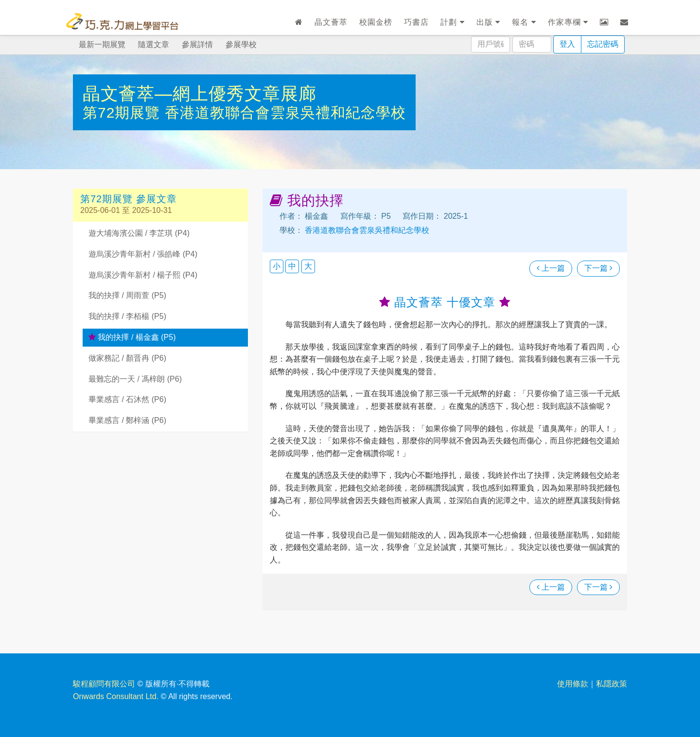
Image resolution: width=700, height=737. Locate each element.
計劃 (452, 22)
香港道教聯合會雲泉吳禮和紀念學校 (285, 113)
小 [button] (277, 266)
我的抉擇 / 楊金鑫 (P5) (132, 337)
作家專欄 (568, 22)
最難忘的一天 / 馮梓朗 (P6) (135, 379)
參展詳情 (197, 44)
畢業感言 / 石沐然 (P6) (127, 399)
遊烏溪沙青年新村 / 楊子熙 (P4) (143, 275)
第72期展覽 (124, 113)
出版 (488, 22)
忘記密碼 (603, 44)
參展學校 (241, 44)
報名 (524, 22)
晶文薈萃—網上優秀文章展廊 (200, 94)
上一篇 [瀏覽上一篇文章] (551, 268)
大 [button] (308, 266)
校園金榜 (376, 22)
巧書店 (416, 22)
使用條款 (573, 684)
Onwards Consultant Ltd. (116, 696)
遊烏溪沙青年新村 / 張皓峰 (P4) (143, 254)
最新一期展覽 (102, 44)
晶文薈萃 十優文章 (445, 302)
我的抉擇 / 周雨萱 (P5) (127, 295)
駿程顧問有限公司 (104, 684)
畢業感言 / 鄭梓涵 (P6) (127, 420)
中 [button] (292, 266)
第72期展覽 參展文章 (129, 199)
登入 (567, 44)
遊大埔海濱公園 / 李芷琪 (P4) (139, 233)
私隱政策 (612, 684)
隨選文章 (154, 44)
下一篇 (598, 268)
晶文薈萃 (331, 22)
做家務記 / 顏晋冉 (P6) (127, 358)
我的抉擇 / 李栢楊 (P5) (127, 316)
